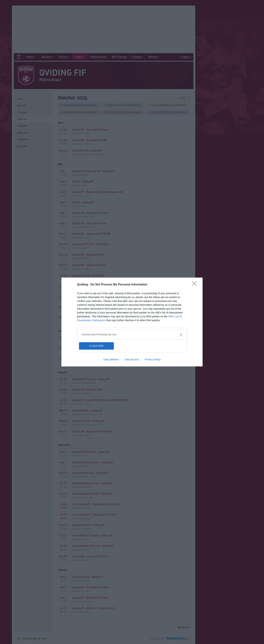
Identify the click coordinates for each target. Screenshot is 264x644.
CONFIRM (96, 346)
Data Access (132, 359)
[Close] (195, 285)
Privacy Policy (153, 359)
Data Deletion (111, 359)
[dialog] (132, 322)
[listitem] (132, 335)
